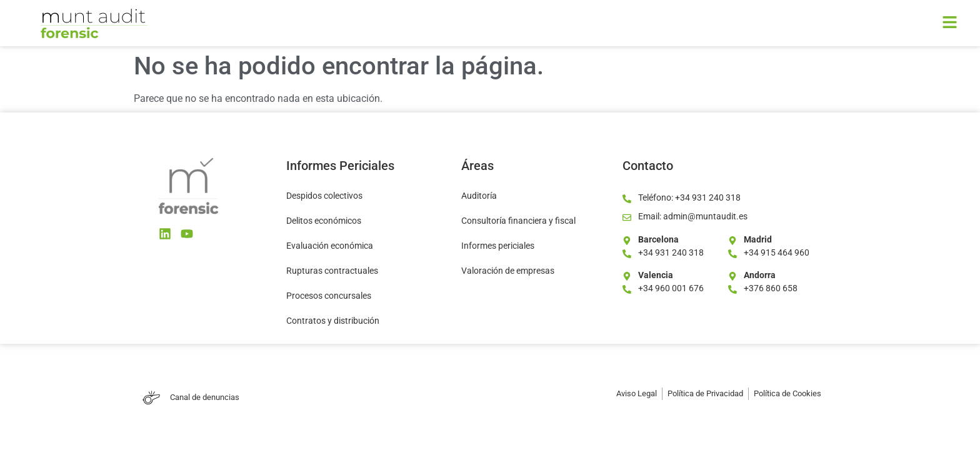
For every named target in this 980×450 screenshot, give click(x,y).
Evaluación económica (330, 246)
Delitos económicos (324, 221)
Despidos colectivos (324, 196)
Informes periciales (498, 246)
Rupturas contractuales (332, 271)
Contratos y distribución (333, 321)
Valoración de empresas (508, 271)
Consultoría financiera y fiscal (518, 221)
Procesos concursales (329, 296)
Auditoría (479, 196)
